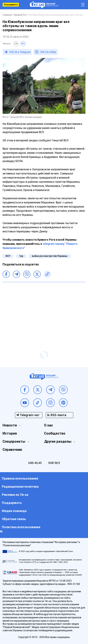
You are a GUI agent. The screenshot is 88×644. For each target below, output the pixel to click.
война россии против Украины (50, 256)
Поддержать (11, 5)
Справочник (12, 450)
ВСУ (8, 256)
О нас (49, 425)
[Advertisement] (44, 310)
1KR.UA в (20, 52)
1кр (21, 256)
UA (16, 44)
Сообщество (55, 433)
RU (23, 44)
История (10, 433)
